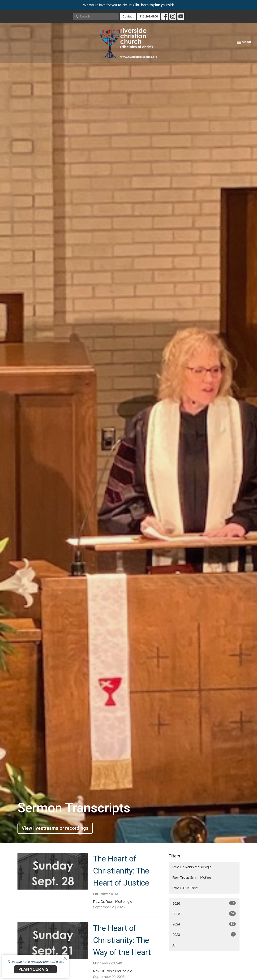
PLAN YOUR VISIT (35, 969)
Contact (128, 16)
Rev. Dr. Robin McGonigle (192, 867)
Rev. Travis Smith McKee (192, 878)
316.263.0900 (149, 16)
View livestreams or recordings (55, 828)
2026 (204, 903)
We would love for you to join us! (129, 5)
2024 (204, 924)
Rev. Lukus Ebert (185, 888)
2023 (204, 934)
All (174, 945)
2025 (204, 914)
